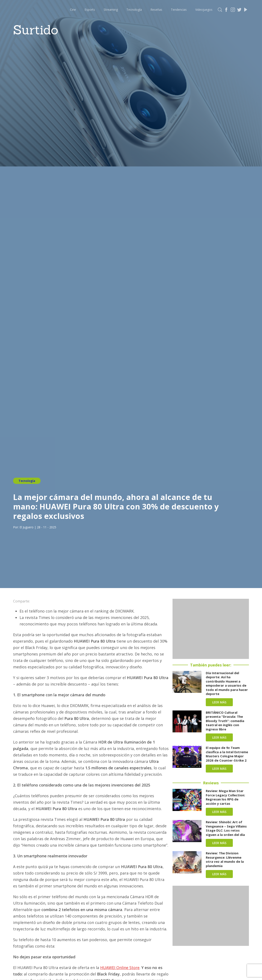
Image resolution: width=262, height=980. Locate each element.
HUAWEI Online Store (120, 968)
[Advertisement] (211, 629)
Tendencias (179, 10)
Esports (90, 10)
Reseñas (156, 10)
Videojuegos (204, 10)
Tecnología (134, 10)
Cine (73, 10)
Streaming (111, 10)
